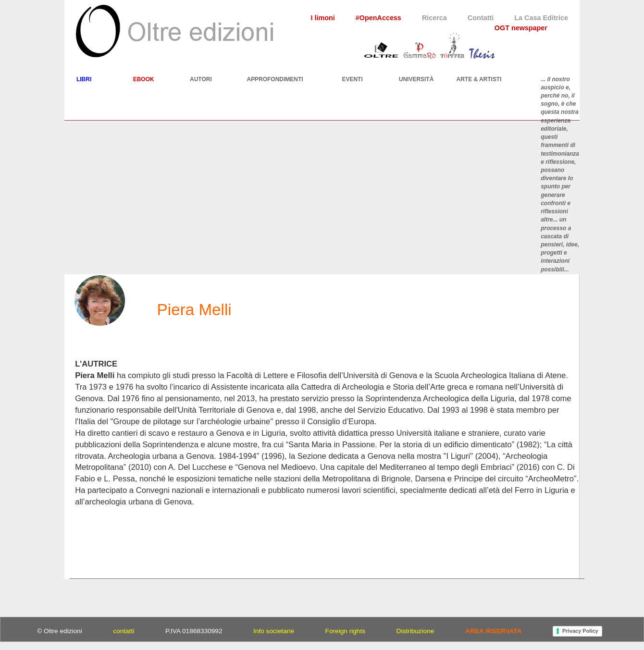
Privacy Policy (580, 631)
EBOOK (144, 79)
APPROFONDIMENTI (275, 79)
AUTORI (201, 79)
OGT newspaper (521, 28)
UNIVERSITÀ (416, 79)
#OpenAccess (378, 18)
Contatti (481, 18)
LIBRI (84, 79)
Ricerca (434, 18)
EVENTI (353, 79)
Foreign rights (345, 631)
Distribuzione (415, 631)
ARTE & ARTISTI (479, 79)
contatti (124, 631)
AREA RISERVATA (493, 631)
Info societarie (274, 631)
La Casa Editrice (541, 18)
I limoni (322, 18)
